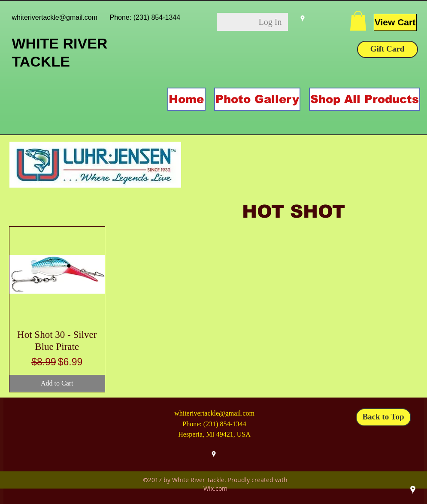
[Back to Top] (383, 417)
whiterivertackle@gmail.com (55, 17)
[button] (358, 21)
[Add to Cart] (57, 383)
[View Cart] (395, 22)
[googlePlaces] (303, 18)
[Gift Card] (388, 49)
